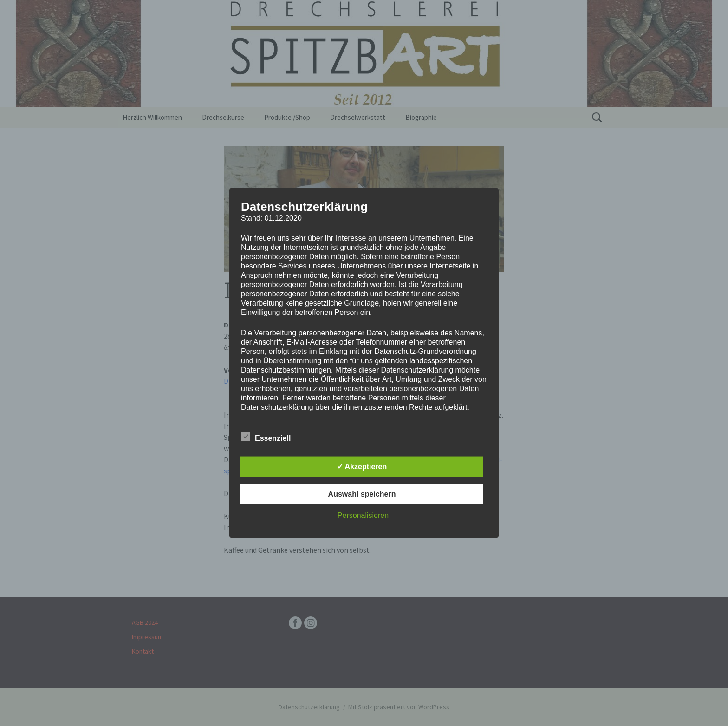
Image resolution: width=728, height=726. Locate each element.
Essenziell (266, 437)
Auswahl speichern (362, 494)
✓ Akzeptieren (362, 467)
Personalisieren (363, 515)
